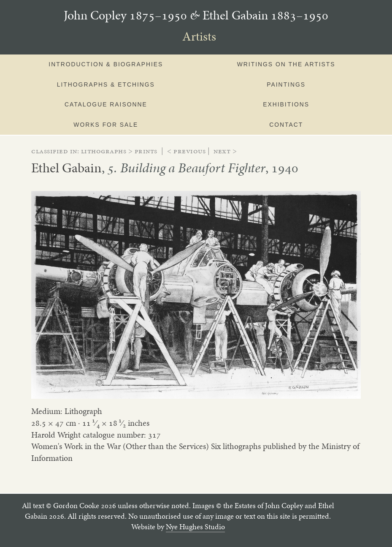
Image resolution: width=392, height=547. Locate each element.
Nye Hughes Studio (195, 527)
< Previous (186, 151)
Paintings (286, 84)
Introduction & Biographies (106, 64)
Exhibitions (286, 104)
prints (146, 151)
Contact (286, 125)
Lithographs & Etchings (106, 84)
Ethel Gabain (66, 168)
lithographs (104, 151)
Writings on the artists (286, 64)
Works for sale (106, 125)
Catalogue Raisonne (106, 104)
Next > (225, 151)
